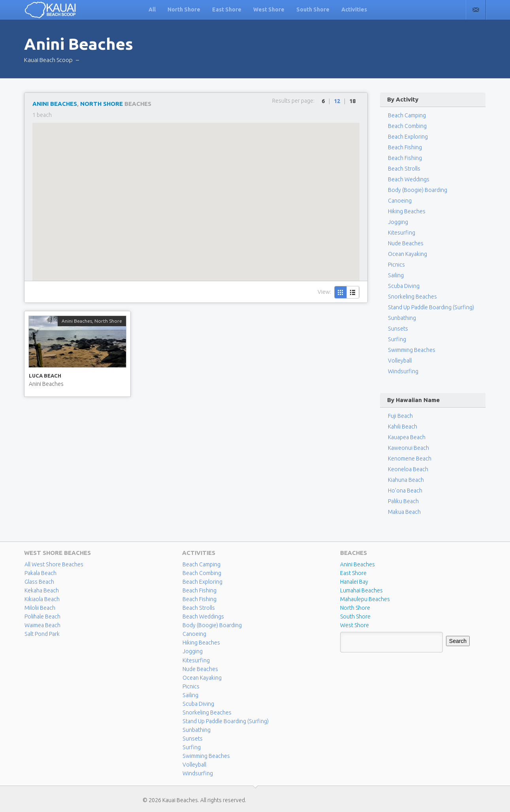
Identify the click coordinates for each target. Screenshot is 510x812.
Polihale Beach (42, 617)
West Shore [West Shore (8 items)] (355, 625)
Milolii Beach (40, 608)
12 (337, 101)
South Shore (313, 9)
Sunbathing (402, 318)
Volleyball (400, 361)
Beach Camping (201, 564)
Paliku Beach (403, 501)
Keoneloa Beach (408, 469)
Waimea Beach (42, 625)
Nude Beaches (406, 243)
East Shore (227, 9)
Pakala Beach (40, 573)
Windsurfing (403, 371)
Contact (476, 10)
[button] (196, 195)
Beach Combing (407, 126)
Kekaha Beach (42, 590)
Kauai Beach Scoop (48, 60)
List (353, 292)
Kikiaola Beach (42, 599)
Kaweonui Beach (408, 448)
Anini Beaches (55, 104)
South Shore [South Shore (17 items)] (355, 617)
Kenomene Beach (410, 459)
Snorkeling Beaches (412, 297)
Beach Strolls (404, 169)
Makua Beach (404, 512)
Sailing (396, 275)
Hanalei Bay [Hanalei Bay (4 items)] (354, 582)
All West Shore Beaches (54, 564)
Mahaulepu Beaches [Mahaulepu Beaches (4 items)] (365, 599)
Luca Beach (45, 376)
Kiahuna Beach (406, 480)
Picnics (396, 265)
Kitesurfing (402, 233)
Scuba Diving (404, 286)
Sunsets (398, 329)
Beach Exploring (408, 137)
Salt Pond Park (42, 634)
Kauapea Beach (407, 437)
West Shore (269, 9)
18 (352, 101)
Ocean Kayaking (407, 254)
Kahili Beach (403, 427)
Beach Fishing (405, 147)
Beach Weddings (409, 179)
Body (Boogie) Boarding (418, 190)
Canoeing (400, 201)
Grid (341, 292)
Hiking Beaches (407, 211)
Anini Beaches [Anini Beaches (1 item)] (358, 564)
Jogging (398, 222)
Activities (354, 9)
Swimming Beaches (411, 350)
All (152, 9)
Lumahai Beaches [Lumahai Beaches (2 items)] (361, 590)
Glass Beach (39, 582)
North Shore (184, 9)
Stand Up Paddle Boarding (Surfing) (431, 307)
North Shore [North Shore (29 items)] (355, 608)
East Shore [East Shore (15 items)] (353, 573)
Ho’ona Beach (405, 491)
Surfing (397, 339)
